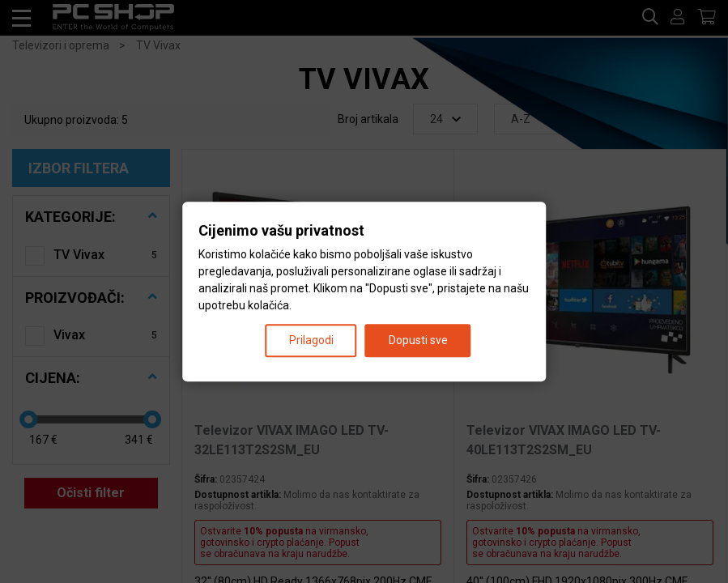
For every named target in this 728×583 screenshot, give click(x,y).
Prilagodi (311, 340)
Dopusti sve (418, 340)
